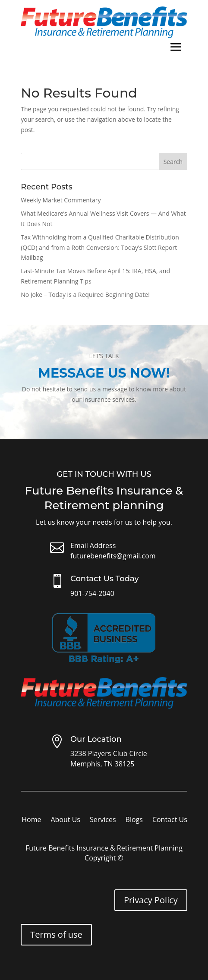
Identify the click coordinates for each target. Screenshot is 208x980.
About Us (65, 820)
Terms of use (56, 934)
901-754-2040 (92, 593)
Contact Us (170, 820)
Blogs (134, 820)
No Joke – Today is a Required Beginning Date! (85, 295)
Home (31, 820)
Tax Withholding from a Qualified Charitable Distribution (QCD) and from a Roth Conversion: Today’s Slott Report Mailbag (100, 247)
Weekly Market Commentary (61, 200)
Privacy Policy (151, 900)
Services (103, 820)
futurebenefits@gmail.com (113, 556)
